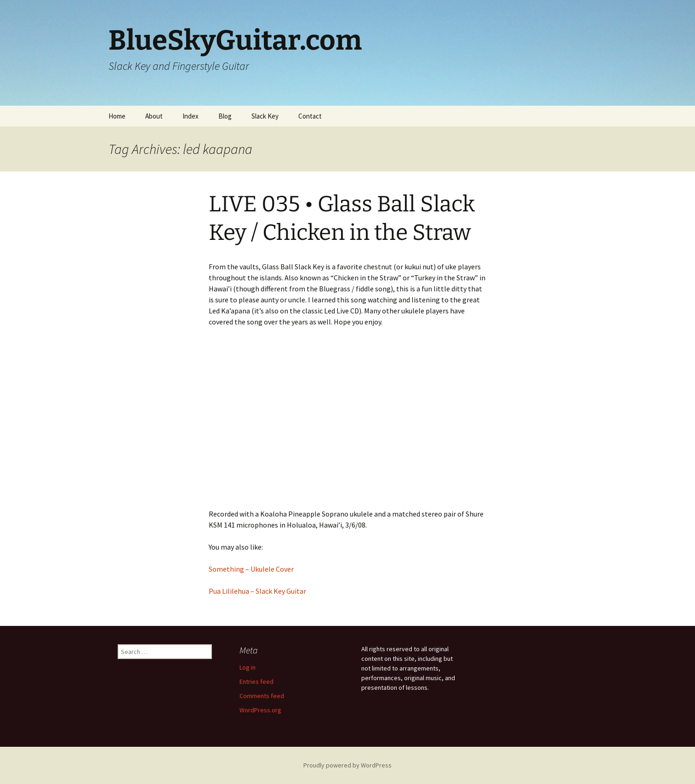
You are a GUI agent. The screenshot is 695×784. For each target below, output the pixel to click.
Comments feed (262, 696)
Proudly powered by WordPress (347, 765)
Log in (248, 667)
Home (117, 116)
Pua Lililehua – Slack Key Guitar (257, 591)
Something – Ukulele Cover (251, 569)
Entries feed (256, 682)
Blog (225, 116)
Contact (310, 116)
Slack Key (265, 116)
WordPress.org (260, 710)
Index (191, 116)
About (154, 116)
